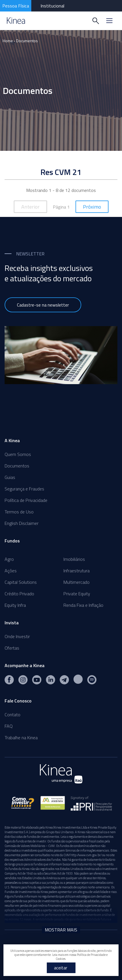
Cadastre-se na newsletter (43, 305)
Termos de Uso (19, 512)
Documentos (27, 41)
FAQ (9, 726)
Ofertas (12, 648)
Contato (12, 715)
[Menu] (109, 21)
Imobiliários (74, 559)
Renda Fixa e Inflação (83, 605)
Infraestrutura (77, 571)
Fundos (12, 541)
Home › (9, 41)
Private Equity (77, 594)
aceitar (61, 968)
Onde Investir (17, 636)
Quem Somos (18, 454)
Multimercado (77, 582)
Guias (10, 477)
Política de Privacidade (26, 500)
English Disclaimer (22, 523)
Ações (11, 571)
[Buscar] (96, 21)
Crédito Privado (19, 594)
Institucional (52, 6)
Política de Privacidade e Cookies (82, 957)
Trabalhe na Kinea (21, 738)
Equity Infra (15, 605)
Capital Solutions (21, 582)
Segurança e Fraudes (24, 489)
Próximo (92, 207)
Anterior (30, 207)
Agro (9, 559)
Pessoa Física (16, 6)
